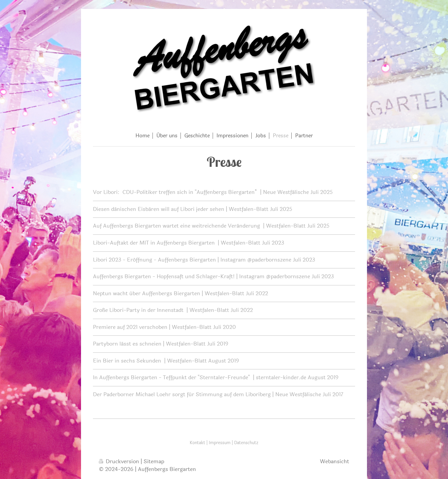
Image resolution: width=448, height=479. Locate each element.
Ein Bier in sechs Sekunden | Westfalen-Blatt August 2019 (166, 361)
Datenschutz (246, 443)
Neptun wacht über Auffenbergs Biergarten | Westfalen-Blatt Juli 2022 (181, 293)
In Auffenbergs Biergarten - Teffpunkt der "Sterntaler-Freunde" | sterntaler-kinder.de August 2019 (216, 377)
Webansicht (335, 461)
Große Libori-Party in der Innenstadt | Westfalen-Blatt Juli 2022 (173, 310)
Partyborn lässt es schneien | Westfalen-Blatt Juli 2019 (161, 344)
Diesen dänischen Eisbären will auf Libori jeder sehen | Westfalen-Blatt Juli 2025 (193, 209)
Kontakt (197, 443)
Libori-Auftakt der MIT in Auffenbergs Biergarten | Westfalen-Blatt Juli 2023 (189, 243)
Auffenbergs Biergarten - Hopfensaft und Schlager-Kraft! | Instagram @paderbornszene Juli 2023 (213, 276)
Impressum (220, 443)
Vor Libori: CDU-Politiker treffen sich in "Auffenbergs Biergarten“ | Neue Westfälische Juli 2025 (213, 192)
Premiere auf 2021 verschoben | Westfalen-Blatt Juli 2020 (164, 327)
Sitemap (154, 461)
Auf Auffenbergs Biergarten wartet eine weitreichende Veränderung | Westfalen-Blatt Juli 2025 (211, 226)
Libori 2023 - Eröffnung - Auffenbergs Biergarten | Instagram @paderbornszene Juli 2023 (204, 260)
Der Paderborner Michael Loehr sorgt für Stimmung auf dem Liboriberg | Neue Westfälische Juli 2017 (218, 394)
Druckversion (120, 461)
